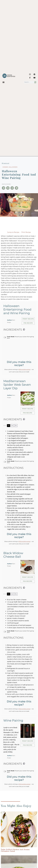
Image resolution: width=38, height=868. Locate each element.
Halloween (13, 167)
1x (9, 426)
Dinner (5, 167)
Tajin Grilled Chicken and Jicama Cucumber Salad (15, 850)
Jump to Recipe (13, 232)
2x (12, 426)
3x (16, 426)
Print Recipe (26, 232)
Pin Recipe (28, 323)
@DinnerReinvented (24, 369)
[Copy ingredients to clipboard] (24, 329)
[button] (3, 82)
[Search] (35, 82)
